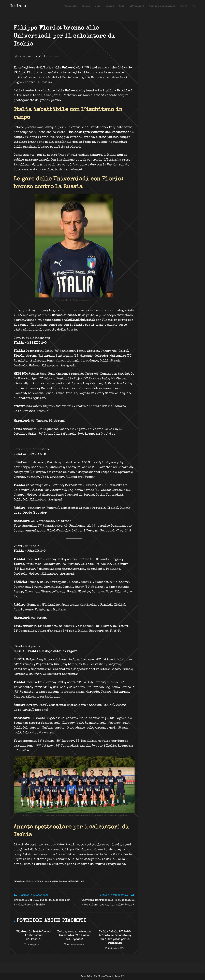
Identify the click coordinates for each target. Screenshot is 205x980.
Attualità (53, 57)
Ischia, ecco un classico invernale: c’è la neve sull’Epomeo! (74, 936)
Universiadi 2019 (76, 882)
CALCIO (21, 882)
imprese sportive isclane (54, 882)
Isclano (18, 6)
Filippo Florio (33, 882)
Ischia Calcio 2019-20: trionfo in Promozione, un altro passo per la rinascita (115, 937)
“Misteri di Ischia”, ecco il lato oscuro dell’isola (33, 936)
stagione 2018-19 (57, 845)
